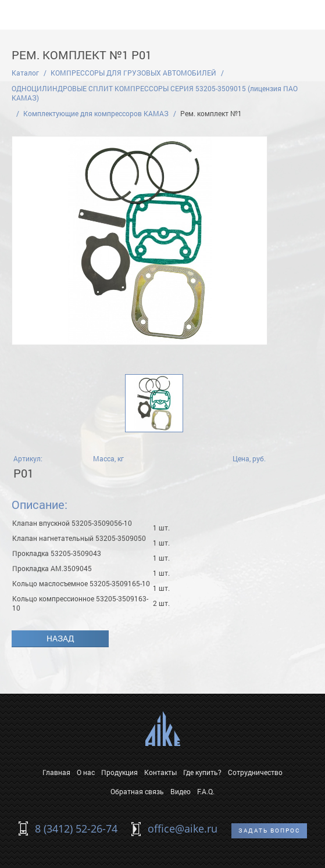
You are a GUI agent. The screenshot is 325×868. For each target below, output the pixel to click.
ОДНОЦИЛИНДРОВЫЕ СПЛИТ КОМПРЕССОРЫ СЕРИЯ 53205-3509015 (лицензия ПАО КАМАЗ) (155, 93)
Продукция (119, 772)
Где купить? (202, 772)
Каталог (25, 73)
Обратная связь (137, 791)
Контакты (160, 772)
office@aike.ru (183, 828)
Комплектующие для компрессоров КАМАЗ (96, 113)
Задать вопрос (269, 831)
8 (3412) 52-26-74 (76, 828)
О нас (86, 772)
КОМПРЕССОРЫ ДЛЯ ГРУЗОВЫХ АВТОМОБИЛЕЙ (133, 73)
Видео (181, 791)
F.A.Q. (206, 791)
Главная (56, 772)
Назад (60, 638)
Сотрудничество (255, 772)
